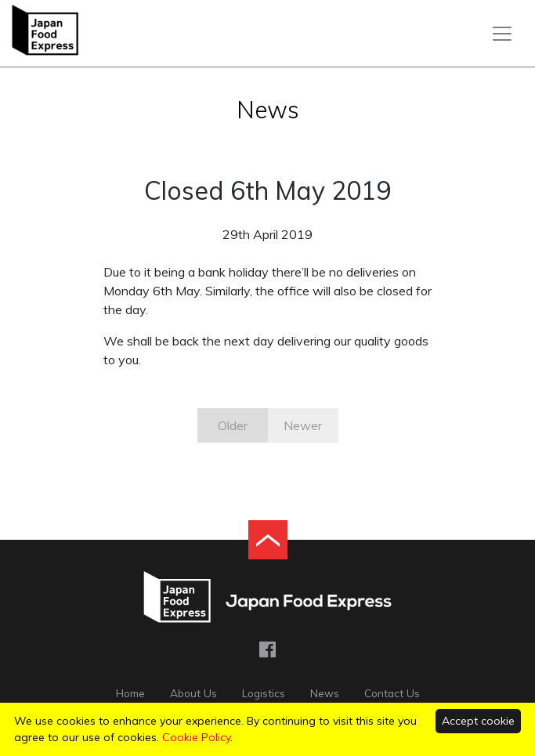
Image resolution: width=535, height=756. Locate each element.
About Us (193, 693)
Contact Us (392, 693)
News (325, 693)
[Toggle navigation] (502, 34)
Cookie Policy (196, 737)
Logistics (264, 693)
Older (233, 425)
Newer (303, 425)
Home (130, 693)
